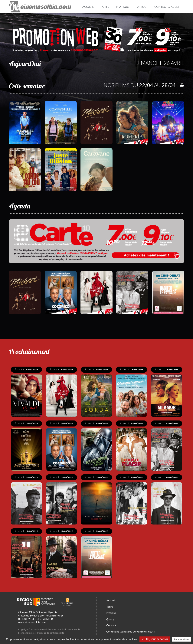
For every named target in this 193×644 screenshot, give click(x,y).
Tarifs (110, 607)
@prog (110, 619)
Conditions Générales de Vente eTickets (131, 631)
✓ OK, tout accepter (155, 639)
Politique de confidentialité (51, 633)
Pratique (111, 613)
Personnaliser (182, 639)
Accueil (111, 600)
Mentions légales (27, 633)
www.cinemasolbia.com (32, 622)
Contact (111, 625)
